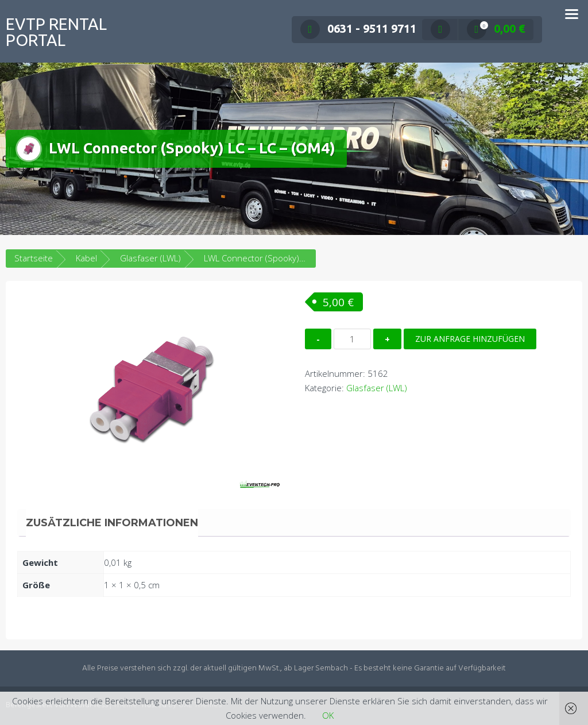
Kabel (86, 258)
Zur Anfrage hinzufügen (470, 339)
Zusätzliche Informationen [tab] (112, 523)
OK (328, 715)
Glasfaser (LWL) (150, 258)
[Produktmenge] (352, 339)
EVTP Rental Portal (56, 32)
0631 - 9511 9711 (358, 28)
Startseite (34, 258)
